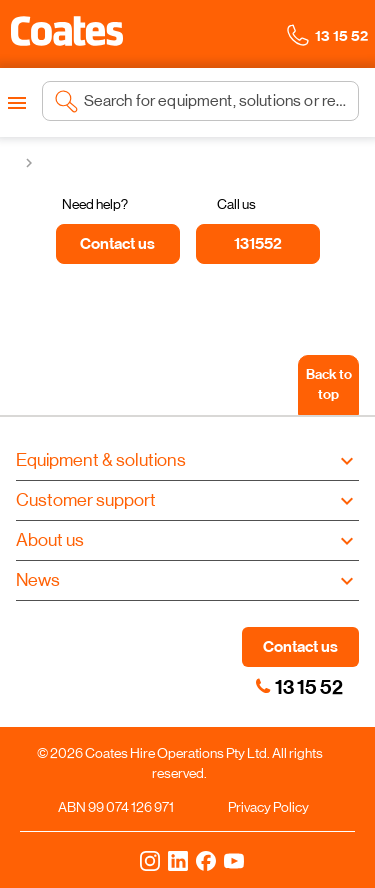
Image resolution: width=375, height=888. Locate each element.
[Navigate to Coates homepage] (67, 34)
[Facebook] (206, 860)
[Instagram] (150, 860)
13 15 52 (309, 687)
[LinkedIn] (178, 860)
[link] (263, 686)
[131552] (258, 244)
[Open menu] (17, 103)
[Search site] (215, 101)
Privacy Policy (268, 807)
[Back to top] (328, 385)
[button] (67, 31)
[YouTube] (234, 860)
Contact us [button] (300, 646)
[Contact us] (118, 244)
